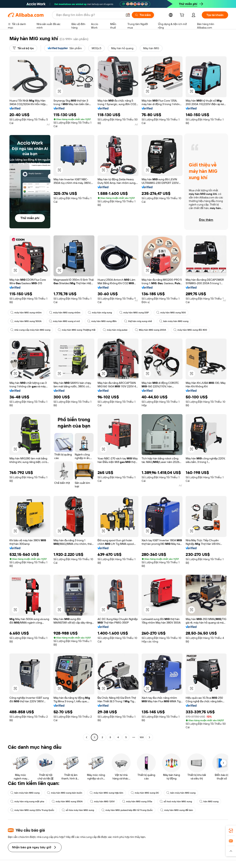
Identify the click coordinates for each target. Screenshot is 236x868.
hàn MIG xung (209, 801)
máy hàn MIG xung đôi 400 (190, 330)
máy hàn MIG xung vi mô (64, 321)
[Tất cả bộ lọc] (23, 48)
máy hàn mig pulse (115, 330)
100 (142, 737)
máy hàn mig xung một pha (27, 801)
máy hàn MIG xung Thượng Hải (77, 330)
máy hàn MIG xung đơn (102, 321)
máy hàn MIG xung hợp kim (106, 793)
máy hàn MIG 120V (102, 801)
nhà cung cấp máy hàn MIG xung (30, 330)
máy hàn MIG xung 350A (67, 801)
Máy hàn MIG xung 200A (150, 330)
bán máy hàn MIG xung (174, 321)
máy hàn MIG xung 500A (26, 321)
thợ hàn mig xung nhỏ (138, 321)
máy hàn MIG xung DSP (134, 313)
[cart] (183, 16)
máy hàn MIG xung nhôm (26, 313)
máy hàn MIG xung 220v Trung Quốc (32, 810)
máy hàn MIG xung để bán (177, 810)
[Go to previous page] (87, 737)
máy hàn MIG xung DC (145, 793)
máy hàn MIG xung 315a (137, 801)
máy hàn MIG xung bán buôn (65, 793)
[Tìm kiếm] (143, 15)
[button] (128, 15)
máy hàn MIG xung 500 (171, 313)
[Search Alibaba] (89, 15)
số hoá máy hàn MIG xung (176, 801)
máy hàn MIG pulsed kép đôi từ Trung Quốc (127, 810)
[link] (231, 831)
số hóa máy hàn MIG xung (78, 810)
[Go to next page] (149, 737)
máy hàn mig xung (100, 313)
